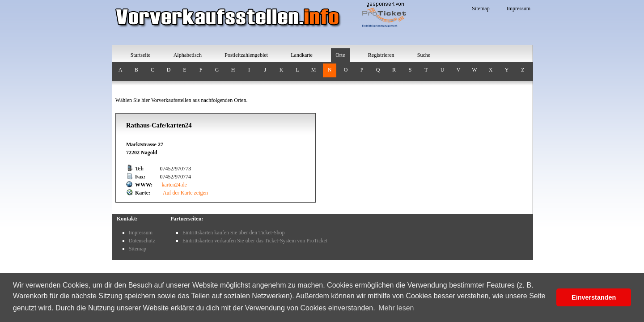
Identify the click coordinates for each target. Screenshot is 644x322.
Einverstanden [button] (594, 297)
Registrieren (381, 55)
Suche (424, 55)
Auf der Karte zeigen (185, 193)
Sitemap (481, 8)
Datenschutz (142, 241)
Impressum (519, 8)
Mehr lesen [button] (396, 308)
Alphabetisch (188, 55)
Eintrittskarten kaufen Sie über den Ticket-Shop (234, 233)
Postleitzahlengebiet (246, 55)
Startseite (141, 55)
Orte (340, 55)
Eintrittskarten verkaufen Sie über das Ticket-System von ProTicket (255, 241)
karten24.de (174, 185)
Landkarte (302, 55)
